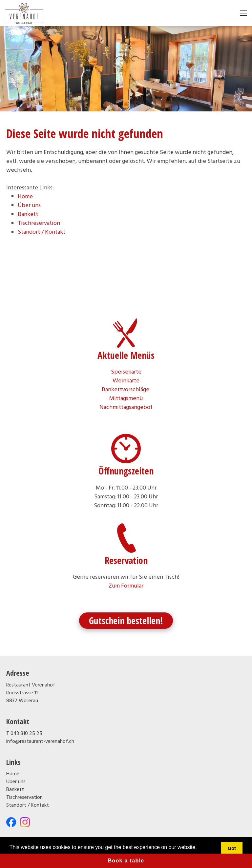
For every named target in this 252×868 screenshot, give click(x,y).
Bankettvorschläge (126, 390)
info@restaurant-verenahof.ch (40, 742)
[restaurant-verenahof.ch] (24, 13)
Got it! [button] (232, 852)
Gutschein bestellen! (126, 621)
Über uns (29, 206)
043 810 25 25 (26, 734)
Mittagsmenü (126, 399)
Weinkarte (126, 381)
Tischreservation (39, 223)
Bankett (28, 214)
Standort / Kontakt (42, 232)
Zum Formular (126, 586)
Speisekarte (126, 372)
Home (25, 197)
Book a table (126, 861)
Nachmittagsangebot (126, 407)
